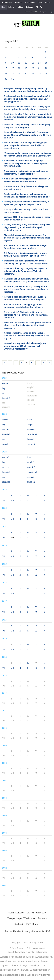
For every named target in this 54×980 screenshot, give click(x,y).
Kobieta (20, 7)
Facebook (18, 931)
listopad (31, 439)
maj (4, 439)
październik (32, 434)
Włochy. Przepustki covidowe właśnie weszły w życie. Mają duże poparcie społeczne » (27, 203)
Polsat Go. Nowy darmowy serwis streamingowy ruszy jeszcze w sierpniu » (27, 126)
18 (19, 68)
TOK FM (39, 7)
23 (6, 73)
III (20, 495)
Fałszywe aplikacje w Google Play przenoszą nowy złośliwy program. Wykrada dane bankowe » (28, 90)
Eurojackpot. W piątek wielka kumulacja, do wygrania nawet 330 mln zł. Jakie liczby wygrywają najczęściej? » (25, 346)
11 (19, 63)
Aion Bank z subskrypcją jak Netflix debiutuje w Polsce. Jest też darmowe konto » (27, 180)
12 (26, 63)
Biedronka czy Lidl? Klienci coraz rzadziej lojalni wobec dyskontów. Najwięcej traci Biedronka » (27, 108)
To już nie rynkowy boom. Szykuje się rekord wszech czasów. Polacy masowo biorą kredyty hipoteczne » (26, 289)
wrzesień (31, 430)
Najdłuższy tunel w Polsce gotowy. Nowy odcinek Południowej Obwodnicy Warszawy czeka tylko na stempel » (28, 117)
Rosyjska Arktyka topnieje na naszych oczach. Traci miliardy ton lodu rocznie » (26, 172)
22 (46, 68)
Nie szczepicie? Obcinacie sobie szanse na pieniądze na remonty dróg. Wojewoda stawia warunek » (26, 315)
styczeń (6, 383)
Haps (19, 918)
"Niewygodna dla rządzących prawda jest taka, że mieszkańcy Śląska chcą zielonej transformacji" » (28, 154)
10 (12, 63)
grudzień (31, 444)
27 (33, 73)
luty (4, 388)
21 (39, 68)
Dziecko (29, 7)
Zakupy (11, 918)
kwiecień (6, 398)
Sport (40, 2)
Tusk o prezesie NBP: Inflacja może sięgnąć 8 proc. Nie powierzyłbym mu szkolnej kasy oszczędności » (26, 145)
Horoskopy (41, 913)
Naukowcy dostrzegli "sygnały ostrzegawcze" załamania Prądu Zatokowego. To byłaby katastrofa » (26, 271)
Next (3, 7)
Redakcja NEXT (23, 924)
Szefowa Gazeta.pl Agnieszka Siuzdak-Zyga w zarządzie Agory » (26, 188)
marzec (5, 393)
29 (46, 73)
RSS (48, 931)
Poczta (28, 12)
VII (4, 500)
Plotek (48, 2)
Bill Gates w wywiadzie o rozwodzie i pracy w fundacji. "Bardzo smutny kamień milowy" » (26, 254)
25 (19, 73)
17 (12, 68)
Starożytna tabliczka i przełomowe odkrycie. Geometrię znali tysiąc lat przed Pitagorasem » (26, 262)
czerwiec (6, 444)
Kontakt (36, 924)
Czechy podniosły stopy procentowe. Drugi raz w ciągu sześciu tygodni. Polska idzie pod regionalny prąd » (28, 227)
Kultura (11, 7)
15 (46, 63)
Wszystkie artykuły (34, 931)
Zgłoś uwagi (41, 952)
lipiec (29, 420)
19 (26, 68)
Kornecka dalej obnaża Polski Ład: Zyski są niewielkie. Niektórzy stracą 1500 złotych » (25, 298)
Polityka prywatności (36, 948)
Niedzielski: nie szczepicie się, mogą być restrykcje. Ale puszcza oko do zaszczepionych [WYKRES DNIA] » (27, 163)
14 (39, 63)
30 (6, 79)
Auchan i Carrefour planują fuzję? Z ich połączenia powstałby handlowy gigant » (23, 306)
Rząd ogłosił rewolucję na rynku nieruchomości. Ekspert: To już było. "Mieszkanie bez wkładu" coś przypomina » (27, 99)
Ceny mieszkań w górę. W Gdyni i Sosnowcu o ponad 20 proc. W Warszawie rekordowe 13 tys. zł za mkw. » (28, 135)
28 (39, 73)
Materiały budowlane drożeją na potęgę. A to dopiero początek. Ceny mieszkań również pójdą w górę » (27, 238)
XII (45, 500)
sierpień (31, 425)
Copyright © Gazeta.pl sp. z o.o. (27, 943)
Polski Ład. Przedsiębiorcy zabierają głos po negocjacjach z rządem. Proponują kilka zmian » (27, 195)
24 (12, 73)
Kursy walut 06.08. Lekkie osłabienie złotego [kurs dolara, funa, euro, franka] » (25, 247)
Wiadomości (30, 2)
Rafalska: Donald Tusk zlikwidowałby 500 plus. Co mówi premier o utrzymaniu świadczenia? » (26, 280)
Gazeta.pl (8, 2)
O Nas (13, 948)
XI (36, 500)
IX (20, 500)
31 (12, 79)
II (11, 495)
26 (26, 73)
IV (28, 495)
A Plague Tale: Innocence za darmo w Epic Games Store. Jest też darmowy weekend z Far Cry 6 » (26, 336)
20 (33, 68)
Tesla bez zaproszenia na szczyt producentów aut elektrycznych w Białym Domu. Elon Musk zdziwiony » (28, 325)
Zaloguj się (44, 12)
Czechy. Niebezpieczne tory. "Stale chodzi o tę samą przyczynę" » (26, 211)
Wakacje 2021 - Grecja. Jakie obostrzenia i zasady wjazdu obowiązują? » (28, 218)
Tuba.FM (34, 12)
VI (45, 495)
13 (33, 63)
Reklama (21, 948)
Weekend (18, 2)
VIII (12, 500)
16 (6, 68)
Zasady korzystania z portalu (21, 952)
